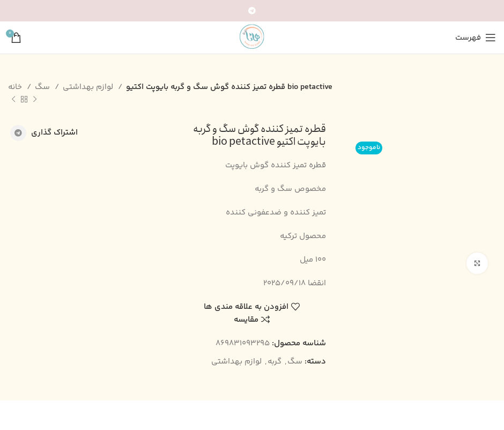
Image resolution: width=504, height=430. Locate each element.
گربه (275, 362)
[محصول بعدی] (13, 100)
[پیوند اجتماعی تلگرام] (252, 11)
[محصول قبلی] (35, 100)
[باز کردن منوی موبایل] (476, 38)
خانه (16, 87)
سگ (43, 87)
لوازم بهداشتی (89, 87)
